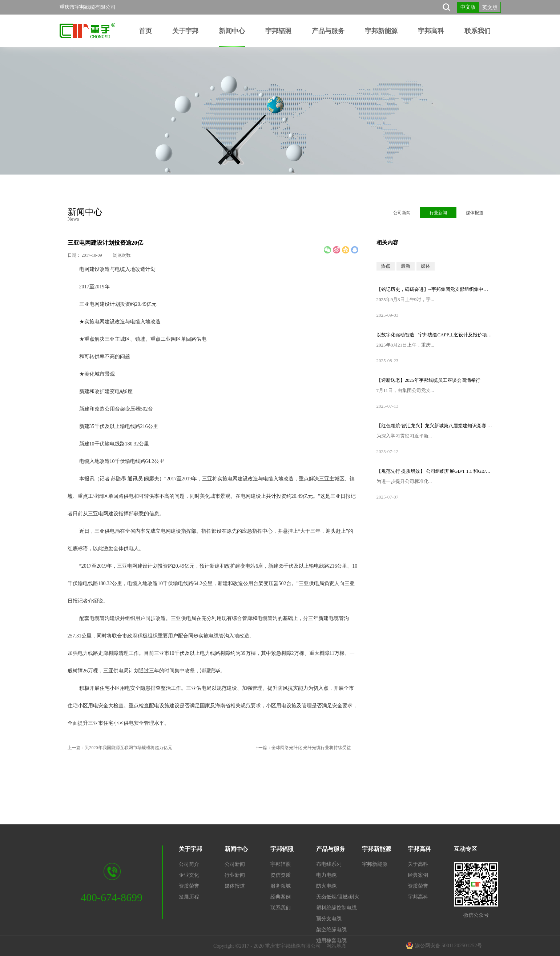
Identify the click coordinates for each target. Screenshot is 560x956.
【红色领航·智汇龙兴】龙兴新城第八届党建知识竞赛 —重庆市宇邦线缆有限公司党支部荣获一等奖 (435, 426)
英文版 (490, 7)
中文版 (468, 7)
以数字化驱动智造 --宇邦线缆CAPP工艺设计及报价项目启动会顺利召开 (435, 335)
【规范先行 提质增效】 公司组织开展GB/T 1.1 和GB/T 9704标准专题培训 (435, 471)
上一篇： (120, 748)
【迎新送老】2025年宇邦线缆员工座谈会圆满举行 (428, 380)
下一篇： (303, 748)
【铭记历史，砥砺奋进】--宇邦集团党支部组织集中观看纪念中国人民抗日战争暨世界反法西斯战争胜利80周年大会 (435, 289)
